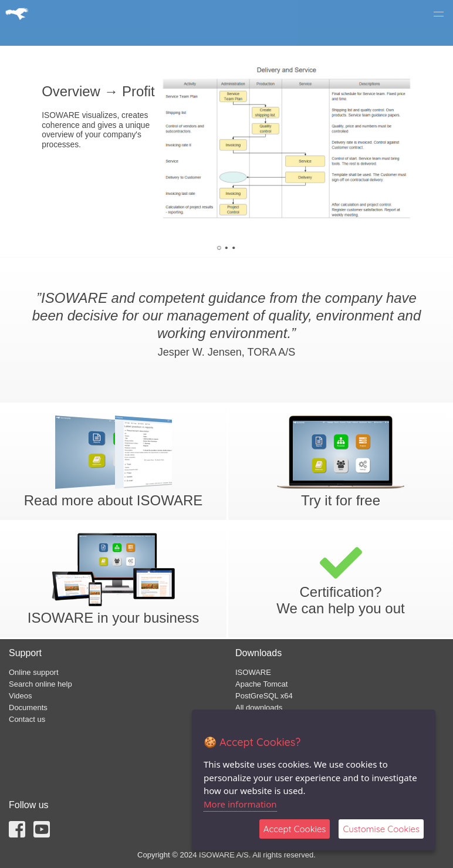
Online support (34, 672)
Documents (28, 707)
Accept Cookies (295, 829)
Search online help (40, 684)
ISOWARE (253, 672)
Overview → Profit (98, 92)
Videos (21, 696)
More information (240, 804)
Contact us (27, 719)
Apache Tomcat (261, 684)
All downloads (259, 707)
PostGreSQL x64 (264, 696)
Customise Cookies (381, 829)
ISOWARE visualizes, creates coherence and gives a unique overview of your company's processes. (96, 130)
